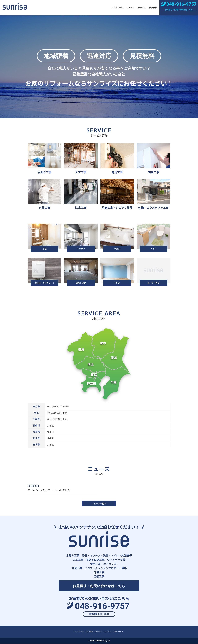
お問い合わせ (118, 632)
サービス (142, 8)
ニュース (131, 8)
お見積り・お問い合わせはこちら (179, 10)
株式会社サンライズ (15, 8)
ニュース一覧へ (99, 504)
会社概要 (153, 8)
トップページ (117, 8)
